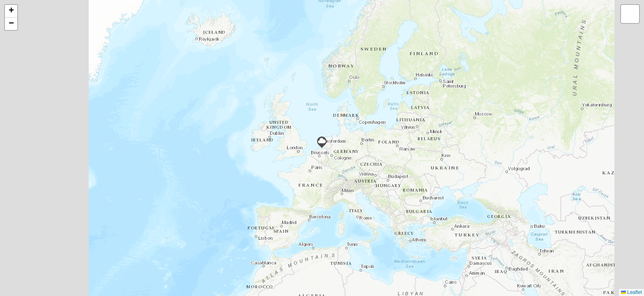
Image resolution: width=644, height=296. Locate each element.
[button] (322, 142)
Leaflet (631, 292)
